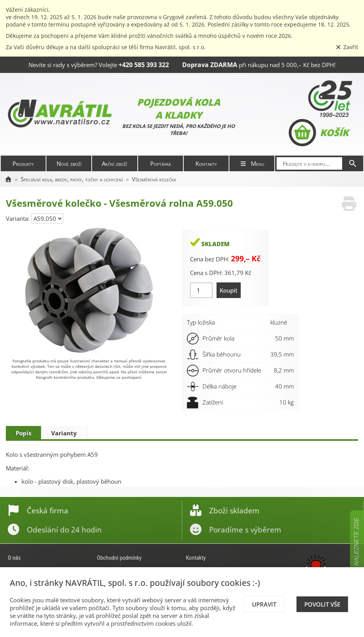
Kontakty (206, 163)
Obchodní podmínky (119, 558)
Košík (319, 133)
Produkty (23, 163)
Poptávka (161, 163)
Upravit (264, 604)
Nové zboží (69, 163)
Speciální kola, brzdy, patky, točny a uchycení (72, 179)
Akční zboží (115, 163)
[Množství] (202, 290)
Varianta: (19, 218)
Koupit (229, 290)
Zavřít (347, 47)
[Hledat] (353, 163)
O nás (14, 558)
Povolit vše (322, 604)
